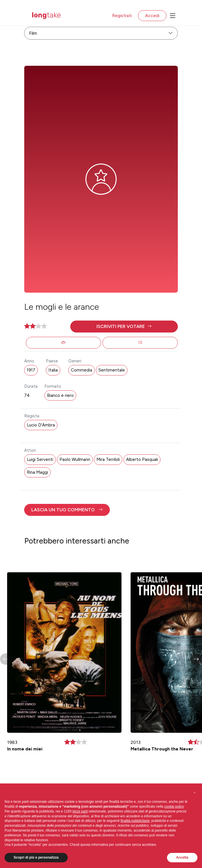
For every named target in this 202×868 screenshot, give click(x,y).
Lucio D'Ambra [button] (41, 425)
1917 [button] (31, 370)
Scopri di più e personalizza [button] (36, 857)
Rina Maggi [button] (37, 472)
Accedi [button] (152, 16)
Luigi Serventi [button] (40, 459)
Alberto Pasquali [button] (142, 459)
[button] (124, 327)
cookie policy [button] (174, 807)
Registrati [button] (122, 16)
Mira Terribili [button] (108, 459)
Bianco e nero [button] (60, 395)
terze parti (80, 811)
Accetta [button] (182, 857)
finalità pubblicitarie (135, 821)
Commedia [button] (82, 370)
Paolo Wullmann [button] (75, 459)
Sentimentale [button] (112, 370)
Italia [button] (53, 370)
